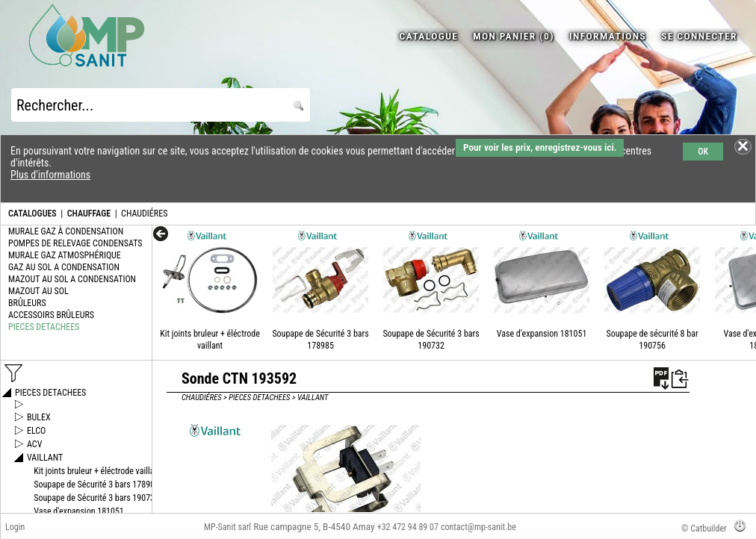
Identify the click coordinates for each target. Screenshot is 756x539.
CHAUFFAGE (89, 214)
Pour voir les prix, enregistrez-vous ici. (540, 147)
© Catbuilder (704, 529)
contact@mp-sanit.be (478, 527)
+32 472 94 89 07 (408, 527)
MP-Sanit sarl (227, 527)
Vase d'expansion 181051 (542, 334)
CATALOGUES (32, 214)
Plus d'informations (50, 175)
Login (15, 527)
